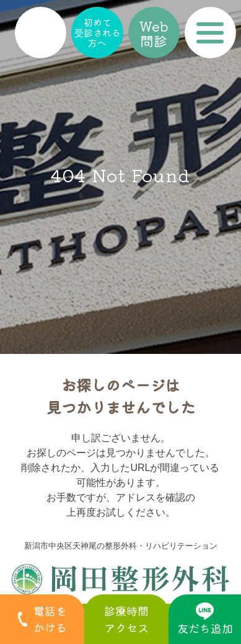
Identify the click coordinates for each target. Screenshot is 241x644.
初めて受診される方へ (98, 32)
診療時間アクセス (126, 619)
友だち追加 (205, 619)
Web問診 (154, 33)
